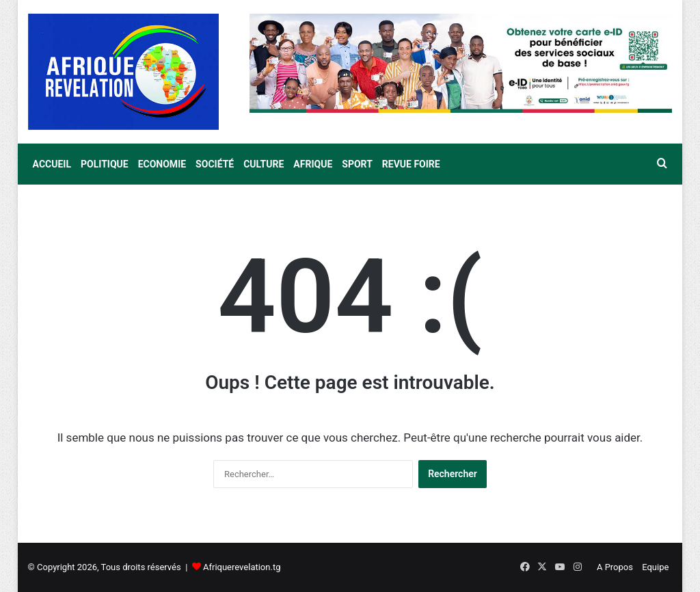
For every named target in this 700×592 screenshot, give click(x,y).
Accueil (52, 164)
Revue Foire (411, 164)
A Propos (615, 567)
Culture (264, 164)
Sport (357, 164)
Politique (105, 164)
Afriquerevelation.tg (242, 567)
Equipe (655, 567)
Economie (162, 164)
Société (215, 164)
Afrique (313, 164)
